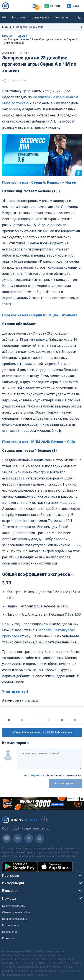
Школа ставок (11, 925)
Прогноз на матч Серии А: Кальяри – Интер (39, 182)
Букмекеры (12, 891)
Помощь (9, 898)
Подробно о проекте (15, 919)
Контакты (8, 938)
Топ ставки (19, 18)
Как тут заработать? (14, 906)
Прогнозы (11, 876)
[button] (35, 6)
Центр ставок (40, 18)
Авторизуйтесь (33, 775)
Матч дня (23, 27)
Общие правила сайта (16, 912)
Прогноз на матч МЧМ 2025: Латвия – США (39, 442)
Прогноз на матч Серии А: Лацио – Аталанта (40, 315)
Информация (13, 883)
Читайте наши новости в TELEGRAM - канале (42, 733)
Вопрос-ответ (10, 932)
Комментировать (65, 783)
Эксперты (61, 18)
